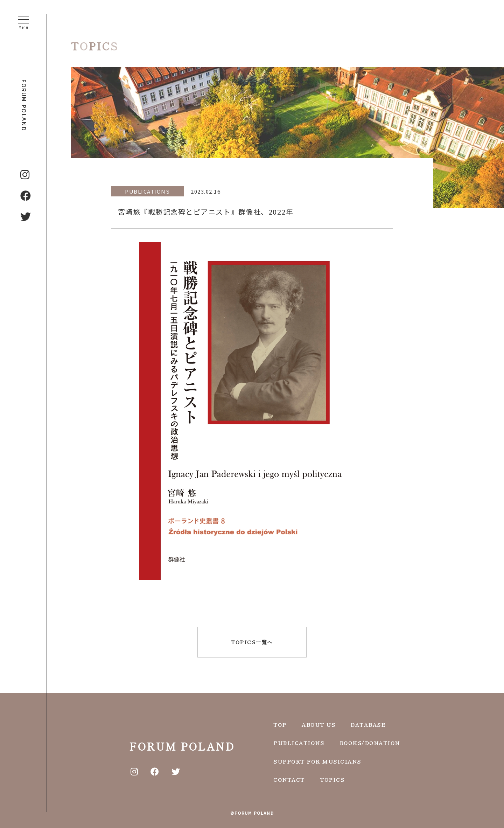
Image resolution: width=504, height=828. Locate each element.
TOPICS (332, 780)
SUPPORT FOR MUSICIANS (317, 761)
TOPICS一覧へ (252, 642)
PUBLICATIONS (299, 743)
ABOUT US (318, 725)
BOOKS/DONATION (370, 743)
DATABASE (368, 725)
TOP (280, 725)
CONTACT (289, 780)
